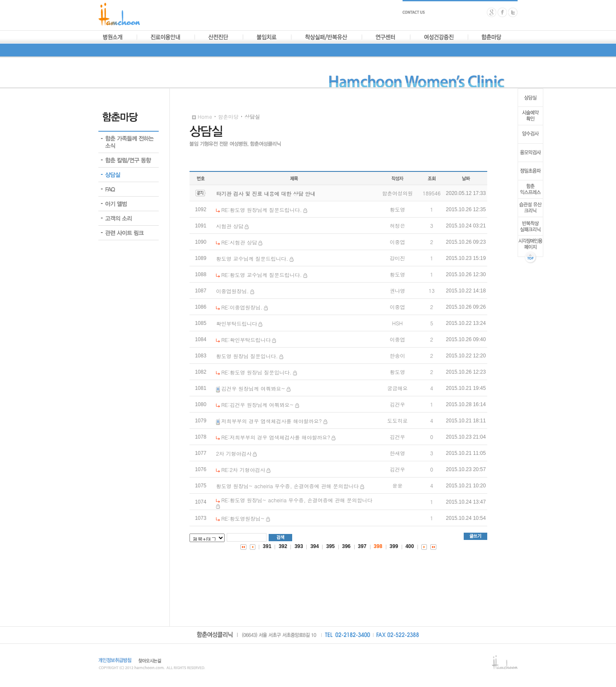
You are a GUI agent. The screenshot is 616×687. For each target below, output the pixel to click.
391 (267, 546)
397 (362, 546)
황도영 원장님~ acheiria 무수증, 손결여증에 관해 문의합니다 (287, 486)
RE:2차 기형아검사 (243, 470)
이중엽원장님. (232, 291)
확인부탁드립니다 (237, 323)
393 (299, 546)
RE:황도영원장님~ (243, 518)
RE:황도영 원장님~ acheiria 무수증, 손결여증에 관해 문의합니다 (297, 500)
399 (394, 546)
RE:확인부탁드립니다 (246, 340)
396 (346, 546)
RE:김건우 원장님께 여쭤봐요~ (257, 405)
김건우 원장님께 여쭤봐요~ (253, 388)
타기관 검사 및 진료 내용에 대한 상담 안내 (266, 193)
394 (314, 546)
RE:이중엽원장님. (242, 307)
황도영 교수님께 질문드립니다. (252, 258)
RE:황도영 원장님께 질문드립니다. (261, 210)
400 (410, 546)
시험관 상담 (230, 226)
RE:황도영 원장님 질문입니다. (256, 372)
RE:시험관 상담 (239, 242)
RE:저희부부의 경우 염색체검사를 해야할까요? (276, 437)
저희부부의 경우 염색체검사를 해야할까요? (271, 421)
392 (283, 546)
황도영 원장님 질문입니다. (247, 356)
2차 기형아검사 (234, 453)
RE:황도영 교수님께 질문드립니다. (261, 275)
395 (330, 546)
